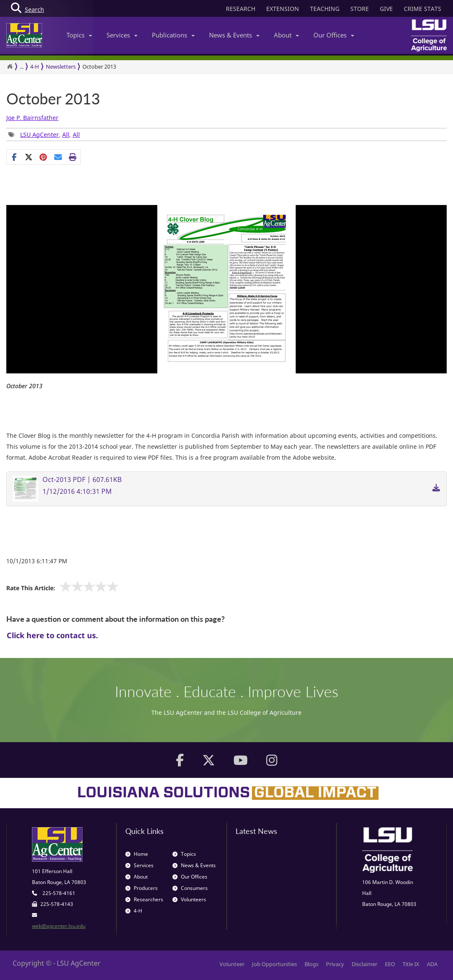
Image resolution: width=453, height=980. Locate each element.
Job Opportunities (274, 964)
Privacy (335, 964)
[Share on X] (29, 157)
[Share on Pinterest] (44, 157)
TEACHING (325, 9)
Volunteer (232, 964)
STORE (360, 9)
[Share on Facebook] (14, 157)
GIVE (386, 9)
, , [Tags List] (44, 134)
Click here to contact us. (52, 635)
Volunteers (189, 899)
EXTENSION (283, 9)
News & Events (234, 35)
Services (122, 35)
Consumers (190, 888)
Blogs (311, 964)
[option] (226, 301)
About (286, 35)
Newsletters (61, 67)
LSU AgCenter (40, 134)
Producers (142, 888)
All (66, 134)
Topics (79, 35)
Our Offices (334, 35)
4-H (35, 67)
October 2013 (53, 99)
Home (137, 854)
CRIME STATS (423, 9)
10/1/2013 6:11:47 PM (37, 561)
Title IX (411, 964)
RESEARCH (241, 9)
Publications (173, 35)
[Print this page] (73, 157)
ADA (432, 964)
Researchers (144, 899)
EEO (390, 964)
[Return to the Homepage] (10, 67)
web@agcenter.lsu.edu (59, 926)
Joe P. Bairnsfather (32, 118)
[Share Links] (44, 157)
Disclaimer (364, 964)
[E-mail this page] (58, 157)
